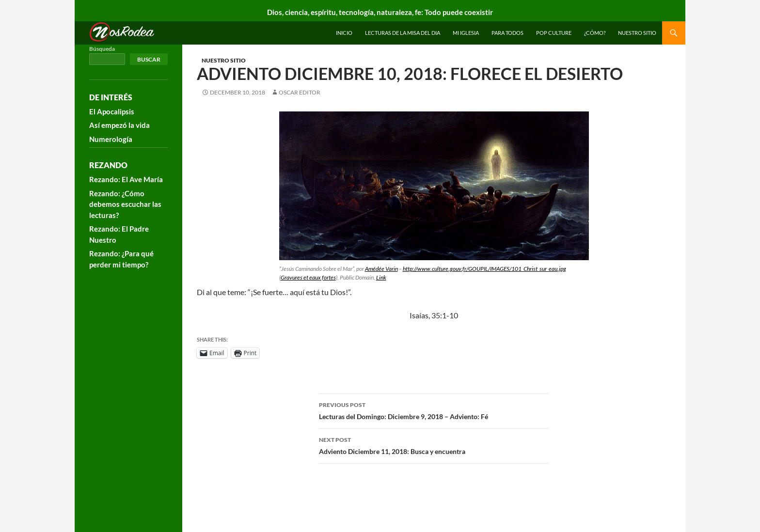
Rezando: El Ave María (126, 179)
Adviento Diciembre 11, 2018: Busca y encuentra (434, 445)
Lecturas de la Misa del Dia (403, 33)
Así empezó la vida (119, 125)
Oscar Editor (300, 92)
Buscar (149, 59)
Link (381, 277)
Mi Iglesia (466, 33)
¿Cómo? (595, 33)
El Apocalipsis (112, 111)
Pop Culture (554, 33)
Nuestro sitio (637, 33)
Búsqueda (102, 49)
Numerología (111, 139)
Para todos (507, 33)
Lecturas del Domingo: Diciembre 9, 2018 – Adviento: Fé (434, 410)
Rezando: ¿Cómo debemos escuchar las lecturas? (125, 204)
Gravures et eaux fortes (308, 277)
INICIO (344, 33)
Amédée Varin (381, 269)
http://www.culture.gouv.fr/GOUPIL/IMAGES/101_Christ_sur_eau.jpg (484, 269)
